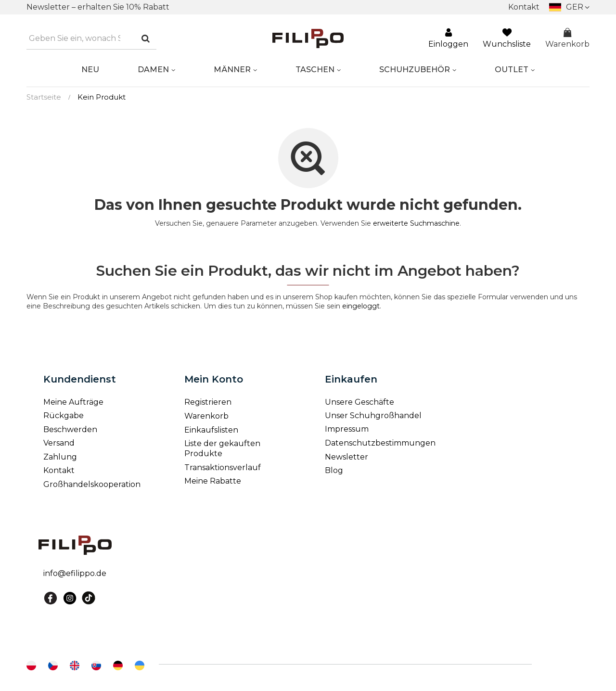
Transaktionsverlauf (223, 467)
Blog (334, 470)
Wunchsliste (507, 38)
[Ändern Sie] (569, 7)
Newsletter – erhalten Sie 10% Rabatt (98, 7)
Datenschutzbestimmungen (380, 443)
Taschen (315, 70)
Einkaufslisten (211, 430)
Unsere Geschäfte (359, 402)
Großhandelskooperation (91, 484)
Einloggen (448, 38)
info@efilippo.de (75, 573)
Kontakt (524, 7)
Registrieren (208, 402)
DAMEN (153, 70)
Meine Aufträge (73, 402)
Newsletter (346, 457)
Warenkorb (567, 38)
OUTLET (512, 70)
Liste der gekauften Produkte (222, 448)
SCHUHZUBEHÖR (415, 70)
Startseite (44, 97)
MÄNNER (232, 70)
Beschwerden (70, 429)
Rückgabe (64, 416)
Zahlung (60, 457)
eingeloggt (361, 306)
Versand (59, 443)
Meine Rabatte (213, 481)
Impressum (347, 429)
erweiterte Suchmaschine (416, 223)
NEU (90, 70)
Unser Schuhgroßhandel (373, 416)
